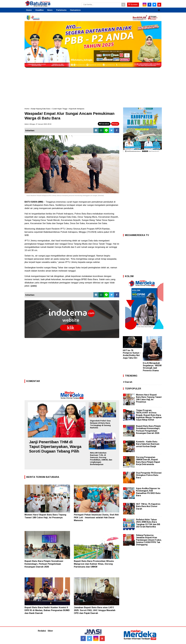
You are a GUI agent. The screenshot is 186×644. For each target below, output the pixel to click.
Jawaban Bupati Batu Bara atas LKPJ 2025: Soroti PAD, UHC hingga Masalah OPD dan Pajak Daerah (95, 610)
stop (115, 124)
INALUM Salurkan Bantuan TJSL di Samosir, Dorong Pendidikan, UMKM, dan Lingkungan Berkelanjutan (101, 459)
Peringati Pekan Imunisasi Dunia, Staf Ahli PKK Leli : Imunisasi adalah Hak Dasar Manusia (96, 518)
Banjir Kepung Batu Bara (41, 109)
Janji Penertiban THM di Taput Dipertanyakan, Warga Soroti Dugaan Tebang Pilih (55, 447)
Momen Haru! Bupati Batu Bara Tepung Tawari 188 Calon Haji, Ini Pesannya (149, 398)
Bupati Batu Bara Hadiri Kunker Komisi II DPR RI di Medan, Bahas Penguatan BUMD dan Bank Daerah (47, 610)
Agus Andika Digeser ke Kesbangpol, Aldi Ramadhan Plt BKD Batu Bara (148, 492)
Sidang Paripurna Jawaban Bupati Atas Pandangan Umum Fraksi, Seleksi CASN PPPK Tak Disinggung (149, 540)
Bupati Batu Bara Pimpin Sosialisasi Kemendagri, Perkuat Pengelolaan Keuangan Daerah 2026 (44, 564)
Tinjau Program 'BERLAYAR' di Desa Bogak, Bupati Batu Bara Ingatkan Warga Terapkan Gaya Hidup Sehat (149, 415)
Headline (40, 10)
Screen (133, 5)
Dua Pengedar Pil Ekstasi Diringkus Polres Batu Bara (149, 475)
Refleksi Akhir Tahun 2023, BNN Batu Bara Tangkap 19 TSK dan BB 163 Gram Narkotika (148, 523)
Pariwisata (61, 10)
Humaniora (75, 10)
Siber (50, 631)
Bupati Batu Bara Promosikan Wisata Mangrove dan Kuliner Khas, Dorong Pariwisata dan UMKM (94, 564)
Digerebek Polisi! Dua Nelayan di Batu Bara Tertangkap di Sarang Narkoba (100, 424)
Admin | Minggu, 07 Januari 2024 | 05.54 (38, 124)
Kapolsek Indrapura (77, 109)
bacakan (104, 124)
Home (29, 10)
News (50, 10)
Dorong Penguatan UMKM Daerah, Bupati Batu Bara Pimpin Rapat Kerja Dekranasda (148, 461)
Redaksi (42, 631)
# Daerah (128, 382)
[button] (159, 9)
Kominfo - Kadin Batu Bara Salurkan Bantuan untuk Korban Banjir (148, 444)
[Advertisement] (93, 87)
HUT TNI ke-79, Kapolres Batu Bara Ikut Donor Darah (148, 506)
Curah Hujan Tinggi (60, 109)
